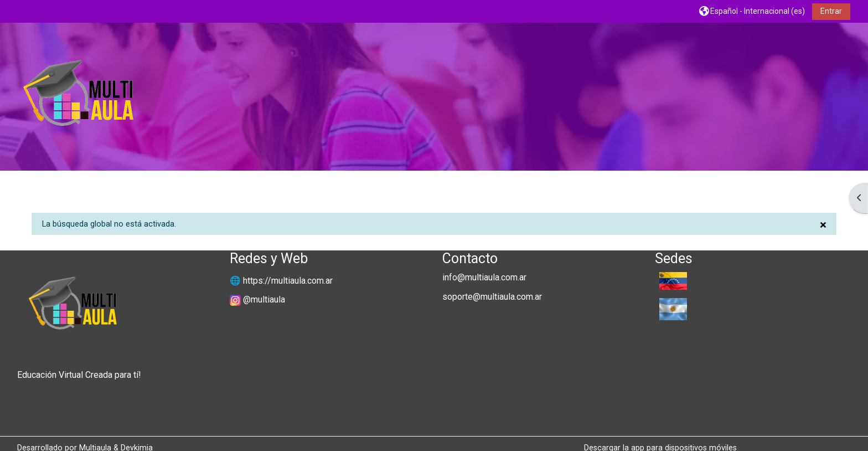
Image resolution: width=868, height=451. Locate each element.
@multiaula (264, 299)
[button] (752, 11)
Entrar (831, 11)
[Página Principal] (78, 96)
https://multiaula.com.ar (288, 281)
